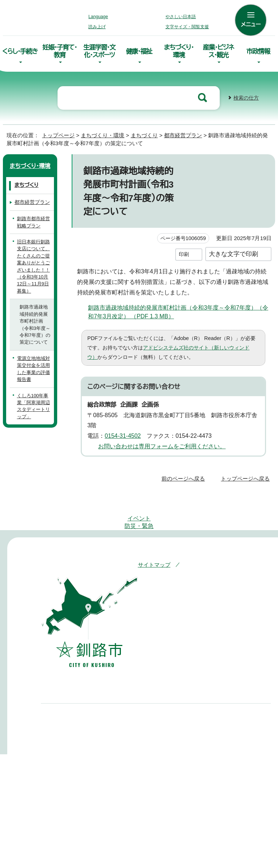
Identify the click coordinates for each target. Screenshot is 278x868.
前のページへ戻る (185, 475)
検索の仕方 (246, 95)
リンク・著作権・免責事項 (178, 550)
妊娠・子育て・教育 (60, 50)
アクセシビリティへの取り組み (216, 540)
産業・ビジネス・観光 (219, 50)
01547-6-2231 (231, 731)
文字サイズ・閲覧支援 (186, 27)
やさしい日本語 (181, 17)
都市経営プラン (179, 132)
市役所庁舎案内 (150, 787)
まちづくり (139, 132)
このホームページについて (181, 560)
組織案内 (143, 798)
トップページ (55, 132)
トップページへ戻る (246, 475)
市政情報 (258, 50)
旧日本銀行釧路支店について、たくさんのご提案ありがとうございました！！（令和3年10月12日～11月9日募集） (34, 263)
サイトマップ (153, 540)
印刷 (184, 251)
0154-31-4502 (125, 433)
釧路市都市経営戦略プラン (33, 219)
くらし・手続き (20, 50)
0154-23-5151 (73, 731)
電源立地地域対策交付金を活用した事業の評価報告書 (33, 366)
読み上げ (97, 27)
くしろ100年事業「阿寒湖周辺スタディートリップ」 (34, 403)
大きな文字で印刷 (233, 251)
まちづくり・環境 (179, 50)
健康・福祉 (139, 50)
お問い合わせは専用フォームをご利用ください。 (159, 443)
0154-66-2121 (152, 731)
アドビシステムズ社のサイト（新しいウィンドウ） (180, 345)
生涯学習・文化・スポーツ (99, 50)
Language (100, 17)
